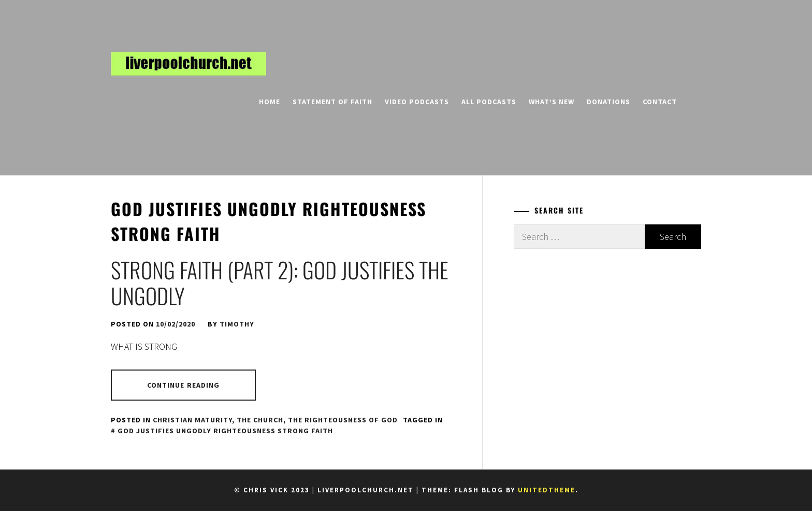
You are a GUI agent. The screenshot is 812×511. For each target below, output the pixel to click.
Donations (608, 102)
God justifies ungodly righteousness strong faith (225, 431)
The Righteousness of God (343, 420)
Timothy (237, 324)
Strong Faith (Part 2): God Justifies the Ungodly (280, 282)
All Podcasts (489, 102)
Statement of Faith (332, 102)
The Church (260, 420)
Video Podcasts (417, 102)
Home (270, 102)
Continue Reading (184, 385)
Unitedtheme (547, 490)
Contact (660, 102)
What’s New (552, 102)
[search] (697, 101)
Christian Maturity (192, 420)
